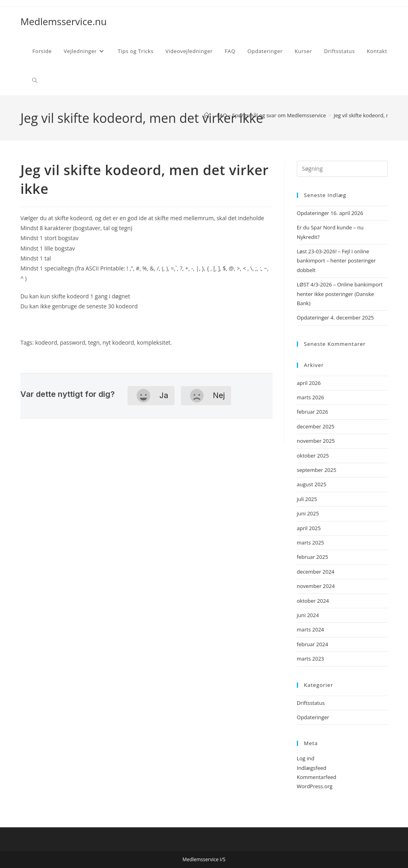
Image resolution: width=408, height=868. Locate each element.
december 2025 (316, 426)
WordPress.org (315, 786)
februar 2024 (313, 644)
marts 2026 (311, 397)
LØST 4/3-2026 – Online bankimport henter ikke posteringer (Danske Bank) (340, 294)
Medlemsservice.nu (63, 21)
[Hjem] (207, 115)
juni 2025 (308, 513)
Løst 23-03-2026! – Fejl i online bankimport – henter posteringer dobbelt (336, 261)
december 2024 (316, 572)
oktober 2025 (313, 456)
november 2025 (316, 441)
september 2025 (317, 470)
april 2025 (309, 528)
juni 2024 (308, 615)
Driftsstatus (311, 703)
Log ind (306, 758)
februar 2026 (313, 412)
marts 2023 (311, 659)
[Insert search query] (342, 169)
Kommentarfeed (317, 777)
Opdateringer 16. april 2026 (330, 213)
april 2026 (309, 383)
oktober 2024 (313, 601)
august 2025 (312, 484)
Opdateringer (313, 717)
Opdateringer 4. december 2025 (335, 318)
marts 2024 (311, 629)
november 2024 (316, 586)
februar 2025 (313, 557)
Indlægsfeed (312, 768)
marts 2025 (311, 542)
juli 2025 (307, 499)
